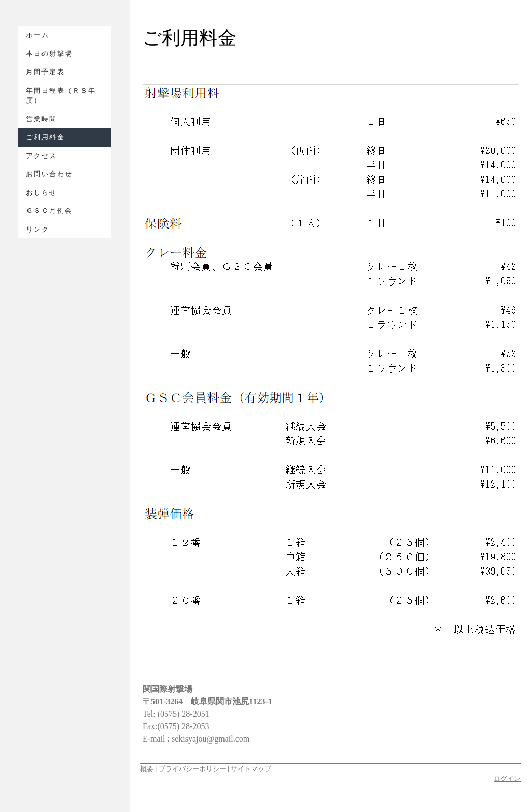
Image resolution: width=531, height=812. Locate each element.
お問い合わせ (49, 174)
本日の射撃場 (49, 54)
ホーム (38, 35)
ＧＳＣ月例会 (49, 211)
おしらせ (41, 193)
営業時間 (41, 119)
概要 (147, 769)
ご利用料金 (45, 137)
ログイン (507, 779)
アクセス (41, 156)
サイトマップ (251, 769)
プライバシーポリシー (192, 769)
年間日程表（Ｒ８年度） (61, 96)
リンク (38, 229)
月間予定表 (45, 72)
